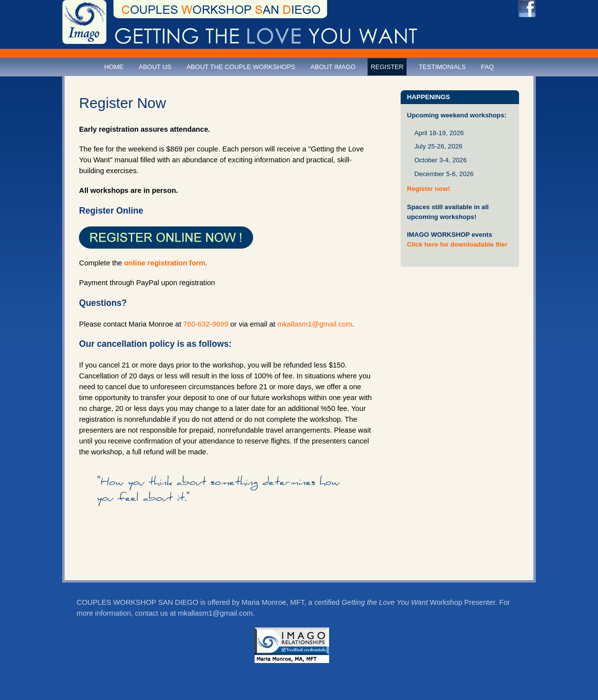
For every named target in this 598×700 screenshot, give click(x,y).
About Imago (333, 67)
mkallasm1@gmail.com (315, 324)
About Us (155, 67)
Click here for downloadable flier (457, 244)
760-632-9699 (206, 324)
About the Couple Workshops (241, 67)
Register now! (429, 189)
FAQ (487, 67)
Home (114, 67)
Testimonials (442, 67)
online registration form (165, 263)
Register (387, 67)
